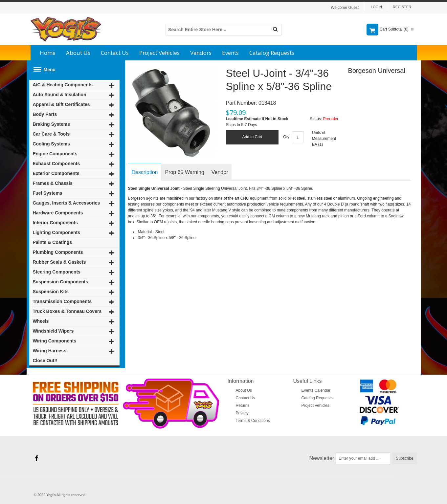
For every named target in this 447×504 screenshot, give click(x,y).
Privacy (242, 413)
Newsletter (322, 458)
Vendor (220, 172)
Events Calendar (316, 390)
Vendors (201, 53)
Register (402, 7)
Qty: (287, 137)
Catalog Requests (272, 53)
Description (145, 172)
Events (230, 53)
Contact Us (115, 53)
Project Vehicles (159, 53)
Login (376, 7)
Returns (243, 405)
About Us (78, 53)
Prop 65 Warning (184, 172)
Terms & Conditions (253, 421)
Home (48, 53)
